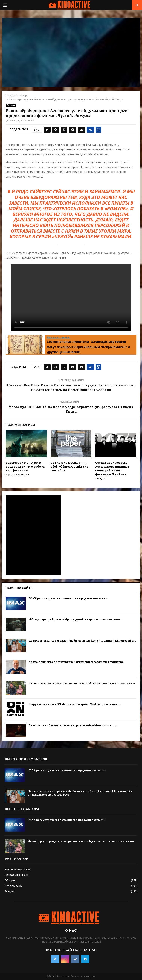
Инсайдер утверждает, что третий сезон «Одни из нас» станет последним (82, 683)
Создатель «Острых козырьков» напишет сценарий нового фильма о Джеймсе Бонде (112, 470)
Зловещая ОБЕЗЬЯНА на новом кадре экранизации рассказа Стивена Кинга (71, 409)
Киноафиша (12, 875)
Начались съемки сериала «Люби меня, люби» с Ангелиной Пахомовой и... (82, 641)
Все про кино (13, 886)
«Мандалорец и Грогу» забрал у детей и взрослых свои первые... (75, 619)
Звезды (9, 891)
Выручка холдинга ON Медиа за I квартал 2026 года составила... (75, 704)
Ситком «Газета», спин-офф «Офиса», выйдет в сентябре (70, 466)
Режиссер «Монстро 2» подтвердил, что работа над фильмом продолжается (25, 468)
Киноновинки (13, 869)
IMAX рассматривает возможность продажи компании (68, 598)
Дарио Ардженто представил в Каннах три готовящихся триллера (76, 662)
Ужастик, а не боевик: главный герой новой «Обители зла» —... (73, 725)
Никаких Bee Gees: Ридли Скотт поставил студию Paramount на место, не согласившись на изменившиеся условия (71, 387)
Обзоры (11, 105)
